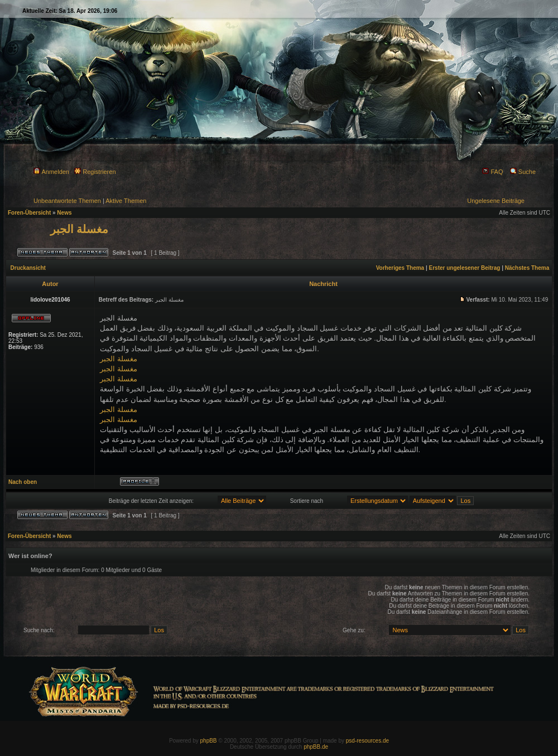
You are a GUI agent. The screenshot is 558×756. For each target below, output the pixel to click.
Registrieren (95, 172)
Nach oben (23, 482)
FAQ (492, 172)
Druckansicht (28, 268)
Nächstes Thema (527, 268)
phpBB (209, 741)
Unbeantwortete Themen (67, 201)
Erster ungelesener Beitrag (465, 268)
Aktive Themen (126, 201)
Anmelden (51, 172)
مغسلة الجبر (79, 229)
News (64, 213)
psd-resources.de (367, 741)
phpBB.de (316, 747)
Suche (523, 172)
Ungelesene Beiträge (496, 201)
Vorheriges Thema (400, 268)
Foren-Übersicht (29, 213)
